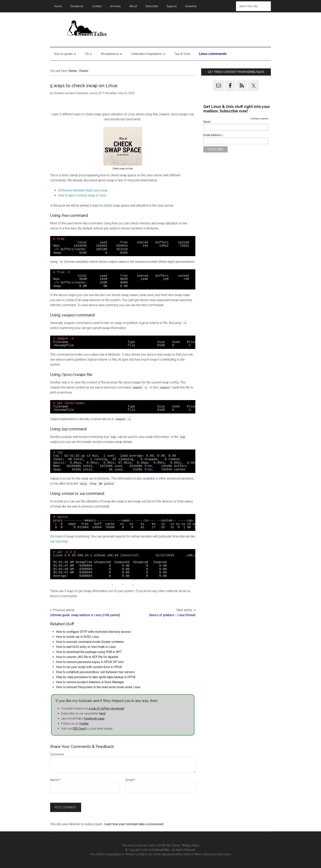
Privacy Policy (191, 845)
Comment (57, 754)
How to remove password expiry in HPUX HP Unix (90, 662)
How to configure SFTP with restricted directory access (94, 632)
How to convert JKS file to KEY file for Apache (87, 657)
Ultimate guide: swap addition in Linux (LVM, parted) (85, 615)
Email (130, 780)
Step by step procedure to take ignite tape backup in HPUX (96, 677)
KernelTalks (162, 850)
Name (55, 780)
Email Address (213, 135)
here (102, 713)
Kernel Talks (87, 29)
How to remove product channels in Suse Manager (90, 682)
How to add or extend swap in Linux (82, 195)
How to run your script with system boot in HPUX (89, 667)
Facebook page (94, 719)
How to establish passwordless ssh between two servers (95, 672)
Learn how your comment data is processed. (134, 824)
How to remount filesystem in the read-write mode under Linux (98, 687)
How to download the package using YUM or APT (89, 652)
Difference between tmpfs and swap (83, 190)
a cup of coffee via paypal (106, 708)
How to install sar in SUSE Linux (77, 637)
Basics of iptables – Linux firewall (172, 615)
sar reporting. (59, 541)
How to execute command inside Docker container (90, 642)
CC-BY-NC (164, 845)
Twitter (84, 724)
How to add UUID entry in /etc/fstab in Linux (86, 647)
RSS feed (79, 729)
